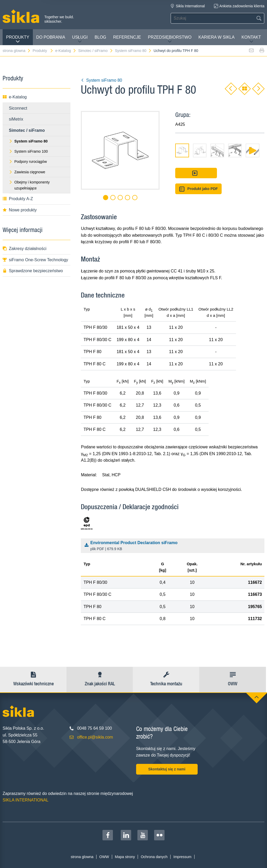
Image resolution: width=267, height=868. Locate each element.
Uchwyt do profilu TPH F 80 (176, 51)
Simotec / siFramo (96, 51)
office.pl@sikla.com (95, 737)
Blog (100, 37)
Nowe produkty (20, 210)
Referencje (127, 37)
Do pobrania (51, 37)
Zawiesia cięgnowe (27, 172)
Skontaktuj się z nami (167, 769)
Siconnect (18, 108)
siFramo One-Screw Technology (35, 260)
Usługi (80, 39)
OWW (104, 857)
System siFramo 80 (133, 51)
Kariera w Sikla (217, 37)
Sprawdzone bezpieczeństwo (33, 271)
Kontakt (251, 39)
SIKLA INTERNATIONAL (26, 800)
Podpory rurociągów (28, 162)
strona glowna (17, 51)
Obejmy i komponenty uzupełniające (29, 185)
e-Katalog (66, 51)
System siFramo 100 (28, 151)
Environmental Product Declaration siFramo (174, 546)
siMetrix (16, 119)
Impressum (182, 857)
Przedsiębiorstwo (170, 39)
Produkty (18, 39)
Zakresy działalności (25, 249)
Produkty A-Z (18, 199)
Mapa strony (125, 857)
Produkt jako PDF (198, 189)
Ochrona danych (154, 857)
